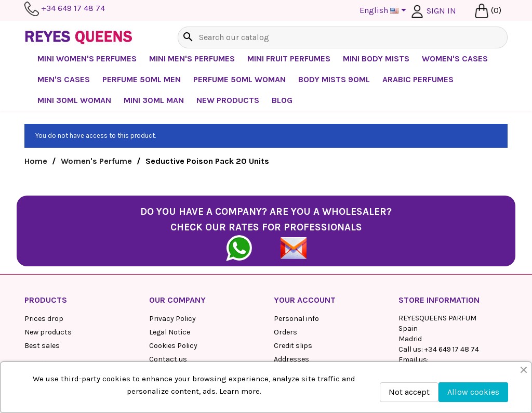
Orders (285, 332)
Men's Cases (64, 79)
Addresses (291, 359)
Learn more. (240, 391)
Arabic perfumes (418, 79)
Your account (305, 300)
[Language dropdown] (385, 11)
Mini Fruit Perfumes (289, 59)
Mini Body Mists (376, 59)
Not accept (409, 392)
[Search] (343, 37)
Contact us (168, 359)
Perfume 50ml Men (142, 79)
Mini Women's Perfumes (87, 59)
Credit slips (293, 346)
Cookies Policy (173, 346)
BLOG (282, 100)
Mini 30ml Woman (74, 100)
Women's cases (455, 59)
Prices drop (44, 319)
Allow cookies (473, 392)
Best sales (42, 346)
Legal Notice (170, 332)
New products (48, 332)
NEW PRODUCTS (228, 100)
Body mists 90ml (334, 79)
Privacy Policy (172, 319)
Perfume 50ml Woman (240, 79)
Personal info (296, 319)
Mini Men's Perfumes (192, 59)
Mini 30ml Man (154, 100)
